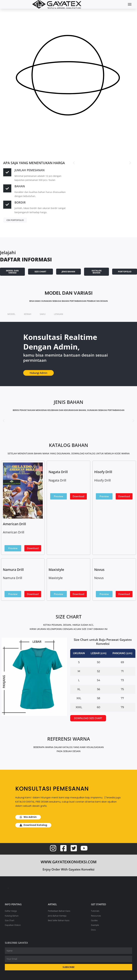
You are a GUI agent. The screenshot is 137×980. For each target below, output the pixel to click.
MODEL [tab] (11, 314)
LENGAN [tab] (58, 314)
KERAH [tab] (28, 314)
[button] (130, 4)
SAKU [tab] (43, 314)
